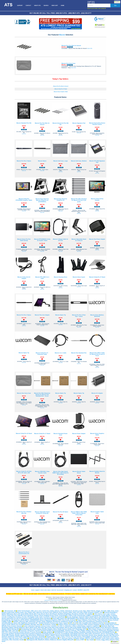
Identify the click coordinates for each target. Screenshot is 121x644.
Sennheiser (96, 634)
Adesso (57, 611)
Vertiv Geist (106, 638)
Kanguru (61, 625)
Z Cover (98, 640)
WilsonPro (71, 640)
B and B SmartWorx (111, 612)
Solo (79, 635)
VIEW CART (55, 5)
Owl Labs (15, 631)
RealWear (83, 632)
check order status (46, 590)
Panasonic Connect (34, 631)
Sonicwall (85, 635)
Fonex (110, 620)
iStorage (33, 625)
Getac (44, 622)
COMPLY (89, 615)
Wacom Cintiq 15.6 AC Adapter (24, 278)
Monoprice (108, 628)
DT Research (23, 619)
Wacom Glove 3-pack (79, 277)
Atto (81, 612)
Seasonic (81, 634)
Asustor (65, 612)
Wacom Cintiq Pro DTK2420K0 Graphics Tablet (24, 199)
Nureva (64, 629)
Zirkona (112, 640)
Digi (111, 617)
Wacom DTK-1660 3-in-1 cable (42, 278)
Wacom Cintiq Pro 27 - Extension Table (42, 354)
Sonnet (91, 635)
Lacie (25, 626)
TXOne (25, 638)
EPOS (22, 620)
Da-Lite (69, 617)
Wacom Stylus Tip (60, 315)
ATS (78, 612)
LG (58, 626)
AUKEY (97, 612)
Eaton (62, 619)
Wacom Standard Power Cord (60, 434)
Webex (47, 640)
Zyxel (3, 641)
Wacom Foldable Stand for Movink (97, 472)
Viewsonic (5, 640)
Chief (9, 615)
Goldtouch (64, 622)
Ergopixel (48, 620)
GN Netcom (57, 622)
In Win (80, 623)
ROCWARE (106, 632)
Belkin (27, 614)
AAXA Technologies (24, 611)
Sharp (116, 634)
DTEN (30, 619)
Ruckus (113, 632)
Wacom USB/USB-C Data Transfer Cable (42, 472)
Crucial (24, 617)
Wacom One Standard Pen (79, 353)
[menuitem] (8, 5)
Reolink (89, 632)
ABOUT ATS (37, 5)
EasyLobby (56, 619)
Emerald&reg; (114, 619)
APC (34, 612)
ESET (60, 620)
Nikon (55, 629)
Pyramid (39, 632)
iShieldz (27, 625)
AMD (109, 611)
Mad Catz (111, 626)
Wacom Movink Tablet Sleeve (79, 472)
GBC (27, 622)
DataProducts (94, 617)
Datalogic (75, 617)
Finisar (94, 620)
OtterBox (5, 631)
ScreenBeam (65, 634)
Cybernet (54, 617)
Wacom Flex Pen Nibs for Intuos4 (71, 46)
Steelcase (11, 637)
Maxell (16, 628)
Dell (100, 617)
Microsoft (73, 628)
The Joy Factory (76, 637)
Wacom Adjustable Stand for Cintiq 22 (79, 240)
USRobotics (54, 638)
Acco (36, 611)
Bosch (43, 614)
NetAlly (44, 629)
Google (71, 622)
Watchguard (30, 640)
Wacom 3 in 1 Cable (60, 353)
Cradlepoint (11, 617)
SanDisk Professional (22, 634)
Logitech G (96, 626)
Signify (23, 635)
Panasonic (23, 631)
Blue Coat (37, 614)
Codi (75, 615)
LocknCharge (81, 626)
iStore (39, 625)
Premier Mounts (24, 632)
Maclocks (104, 626)
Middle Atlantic (82, 628)
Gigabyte (49, 622)
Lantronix (31, 626)
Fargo (79, 620)
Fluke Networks (102, 620)
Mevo (27, 628)
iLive (75, 623)
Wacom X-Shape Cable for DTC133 (60, 240)
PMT (3, 632)
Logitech (89, 626)
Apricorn (39, 612)
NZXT (85, 629)
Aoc (26, 612)
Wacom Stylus (42, 161)
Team (63, 637)
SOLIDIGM (74, 635)
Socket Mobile (65, 635)
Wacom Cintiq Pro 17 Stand (42, 434)
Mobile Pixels (100, 628)
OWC (10, 631)
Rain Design (69, 632)
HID (19, 623)
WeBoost (53, 640)
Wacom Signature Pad (79, 123)
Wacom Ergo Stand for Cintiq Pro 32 (60, 200)
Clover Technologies (61, 615)
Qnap (45, 632)
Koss (9, 626)
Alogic (98, 611)
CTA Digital (31, 617)
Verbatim (76, 638)
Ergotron (54, 620)
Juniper (54, 625)
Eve (63, 620)
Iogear (4, 625)
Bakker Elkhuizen (7, 614)
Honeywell (32, 623)
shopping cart (68, 590)
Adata (52, 611)
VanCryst (64, 638)
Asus (60, 612)
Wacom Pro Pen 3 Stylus (24, 315)
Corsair (4, 617)
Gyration (105, 622)
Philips (83, 631)
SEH (86, 634)
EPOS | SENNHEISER (32, 620)
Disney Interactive (8, 619)
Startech (4, 637)
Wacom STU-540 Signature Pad (97, 162)
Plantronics (103, 631)
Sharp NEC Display (8, 635)
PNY (7, 632)
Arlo (51, 612)
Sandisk (11, 634)
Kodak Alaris (109, 625)
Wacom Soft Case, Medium (79, 161)
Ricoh (94, 632)
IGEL (71, 623)
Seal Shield (74, 634)
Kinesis (90, 625)
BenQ (31, 614)
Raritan (76, 632)
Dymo (42, 619)
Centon (113, 614)
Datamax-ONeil (84, 617)
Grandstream (91, 622)
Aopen (30, 612)
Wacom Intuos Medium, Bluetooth (97, 316)
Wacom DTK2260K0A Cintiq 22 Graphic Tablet (42, 240)
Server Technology (107, 634)
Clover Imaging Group (46, 615)
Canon (100, 614)
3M (15, 611)
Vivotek (22, 640)
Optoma (109, 629)
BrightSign (68, 614)
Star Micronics (114, 635)
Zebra (107, 640)
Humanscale (54, 623)
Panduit (43, 631)
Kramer (14, 626)
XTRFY (82, 640)
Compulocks (96, 615)
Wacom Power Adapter (79, 434)
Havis (15, 623)
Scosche (58, 634)
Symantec (35, 637)
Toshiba (94, 637)
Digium (115, 617)
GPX (84, 622)
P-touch (33, 632)
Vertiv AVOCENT (96, 638)
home (33, 590)
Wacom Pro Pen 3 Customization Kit (24, 553)
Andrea (17, 612)
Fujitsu (10, 622)
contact (75, 590)
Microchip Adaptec (58, 628)
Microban (41, 628)
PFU (79, 631)
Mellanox (22, 628)
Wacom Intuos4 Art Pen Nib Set (60, 124)
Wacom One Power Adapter (97, 239)
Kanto (66, 625)
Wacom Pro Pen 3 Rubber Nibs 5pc (24, 512)
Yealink (92, 640)
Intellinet (95, 623)
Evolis (67, 620)
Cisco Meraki (18, 615)
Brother (82, 614)
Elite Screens (90, 619)
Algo (84, 611)
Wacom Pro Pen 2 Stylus (24, 161)
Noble (60, 629)
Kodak (102, 625)
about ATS (86, 590)
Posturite (15, 632)
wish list (54, 590)
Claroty (36, 615)
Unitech (47, 638)
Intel (90, 623)
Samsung (5, 634)
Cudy (37, 617)
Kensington (72, 625)
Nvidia (70, 629)
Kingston (97, 625)
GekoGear (32, 622)
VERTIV (87, 638)
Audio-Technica (89, 612)
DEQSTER (106, 617)
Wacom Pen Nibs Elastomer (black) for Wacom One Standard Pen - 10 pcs (42, 395)
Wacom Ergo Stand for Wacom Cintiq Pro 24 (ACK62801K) (42, 200)
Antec (22, 612)
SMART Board (55, 635)
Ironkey (21, 625)
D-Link (16, 619)
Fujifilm (4, 622)
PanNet (49, 631)
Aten (75, 612)
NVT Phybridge (77, 629)
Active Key (46, 611)
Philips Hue (90, 631)
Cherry (4, 615)
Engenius (17, 620)
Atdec (70, 612)
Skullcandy (41, 635)
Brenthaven (54, 614)
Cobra (70, 615)
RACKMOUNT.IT (59, 632)
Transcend (106, 637)
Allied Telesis (91, 611)
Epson (42, 620)
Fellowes (85, 620)
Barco (16, 614)
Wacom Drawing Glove (60, 277)
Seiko (90, 634)
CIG (12, 615)
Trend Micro (114, 637)
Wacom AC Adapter (97, 393)
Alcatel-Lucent (77, 611)
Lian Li (62, 626)
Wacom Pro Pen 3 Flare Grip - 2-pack (79, 316)
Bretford (61, 614)
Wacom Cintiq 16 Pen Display (97, 199)
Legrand (37, 626)
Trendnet (5, 638)
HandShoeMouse (7, 623)
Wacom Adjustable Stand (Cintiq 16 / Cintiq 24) (42, 513)
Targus (58, 637)
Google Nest (78, 622)
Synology (42, 637)
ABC (32, 611)
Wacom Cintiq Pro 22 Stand (24, 433)
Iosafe (9, 625)
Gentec (39, 622)
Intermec (101, 623)
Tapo (54, 637)
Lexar (48, 626)
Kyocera (19, 626)
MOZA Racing (12, 629)
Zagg (103, 640)
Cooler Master (106, 615)
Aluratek (104, 611)
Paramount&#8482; (58, 631)
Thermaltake (86, 637)
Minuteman (91, 628)
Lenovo (43, 626)
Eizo (78, 619)
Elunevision (105, 619)
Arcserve (46, 612)
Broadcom (75, 614)
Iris (17, 625)
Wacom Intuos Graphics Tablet (61, 92)
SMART (47, 635)
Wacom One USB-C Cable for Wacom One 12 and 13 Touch (97, 354)
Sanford (32, 634)
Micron (67, 628)
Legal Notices (47, 600)
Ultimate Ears (39, 638)
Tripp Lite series (14, 638)
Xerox (78, 640)
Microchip (48, 628)
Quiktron (50, 632)
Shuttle (17, 635)
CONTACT (28, 5)
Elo (100, 619)
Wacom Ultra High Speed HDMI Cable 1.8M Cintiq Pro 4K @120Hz (60, 473)
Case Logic (106, 614)
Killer (86, 625)
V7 (60, 638)
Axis (101, 612)
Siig (27, 635)
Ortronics (115, 629)
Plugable (110, 631)
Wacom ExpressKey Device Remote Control (97, 124)
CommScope (81, 615)
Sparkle (100, 635)
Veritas (82, 638)
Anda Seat (11, 612)
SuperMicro (27, 637)
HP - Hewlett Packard (42, 623)
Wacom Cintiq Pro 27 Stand (61, 89)
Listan (74, 626)
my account (60, 590)
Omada (99, 629)
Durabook (36, 619)
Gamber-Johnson (19, 622)
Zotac (117, 640)
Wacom (62, 35)
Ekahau (82, 619)
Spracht (106, 635)
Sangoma (38, 634)
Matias (11, 628)
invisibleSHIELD (110, 623)
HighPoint (24, 623)
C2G (95, 614)
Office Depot (92, 629)
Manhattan (5, 628)
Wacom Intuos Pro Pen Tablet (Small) (24, 240)
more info (90, 48)
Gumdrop (99, 622)
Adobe (62, 611)
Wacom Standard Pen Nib (24, 123)
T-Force (68, 637)
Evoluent (73, 620)
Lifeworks (68, 626)
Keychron (80, 625)
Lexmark (53, 626)
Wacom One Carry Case (68, 63)
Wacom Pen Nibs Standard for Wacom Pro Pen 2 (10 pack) (79, 200)
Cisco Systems (28, 615)
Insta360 (85, 623)
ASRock (55, 612)
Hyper (61, 623)
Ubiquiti (32, 638)
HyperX (66, 623)
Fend (90, 620)
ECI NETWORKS (70, 619)
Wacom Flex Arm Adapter (42, 315)
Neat (31, 629)
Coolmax (114, 615)
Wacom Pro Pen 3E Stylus (61, 512)
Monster (115, 628)
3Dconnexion (9, 611)
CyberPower (61, 617)
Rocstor (99, 632)
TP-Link (99, 637)
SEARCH (46, 5)
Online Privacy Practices (56, 600)
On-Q (104, 629)
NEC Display (37, 629)
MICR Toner (34, 628)
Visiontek (16, 640)
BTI (86, 614)
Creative (18, 617)
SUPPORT (20, 5)
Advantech (69, 611)
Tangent (49, 637)
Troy (21, 638)
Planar (96, 631)
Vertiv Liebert (115, 638)
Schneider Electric (48, 634)
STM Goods (19, 637)
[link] (100, 19)
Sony (95, 635)
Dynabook (48, 619)
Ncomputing (25, 629)
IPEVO (13, 625)
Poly (10, 632)
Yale (87, 640)
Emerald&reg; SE (7, 620)
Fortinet (115, 620)
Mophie (4, 629)
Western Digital (62, 640)
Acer (40, 611)
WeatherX (41, 640)
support (37, 590)
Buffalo (90, 614)
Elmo (96, 619)
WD (36, 640)
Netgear (50, 629)
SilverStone (32, 635)
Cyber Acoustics (44, 617)
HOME (62, 5)
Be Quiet (21, 614)
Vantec (70, 638)
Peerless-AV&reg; (71, 631)
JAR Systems (46, 625)
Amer (113, 611)
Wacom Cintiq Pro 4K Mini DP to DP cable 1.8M (24, 472)
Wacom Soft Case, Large (60, 161)
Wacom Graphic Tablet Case (97, 512)
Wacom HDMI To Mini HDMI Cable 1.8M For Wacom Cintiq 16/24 (79, 513)
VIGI (10, 640)
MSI (18, 629)
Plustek (116, 631)
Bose (47, 614)
